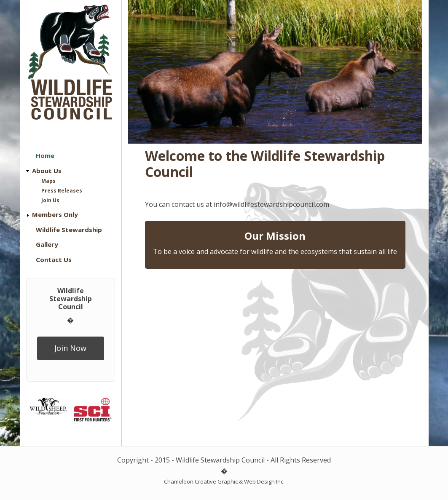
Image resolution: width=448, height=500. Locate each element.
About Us (47, 171)
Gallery (47, 244)
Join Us (50, 200)
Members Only (55, 214)
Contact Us (54, 259)
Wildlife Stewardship (69, 230)
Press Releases (62, 191)
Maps (48, 181)
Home (45, 155)
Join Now (70, 348)
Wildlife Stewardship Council (71, 299)
